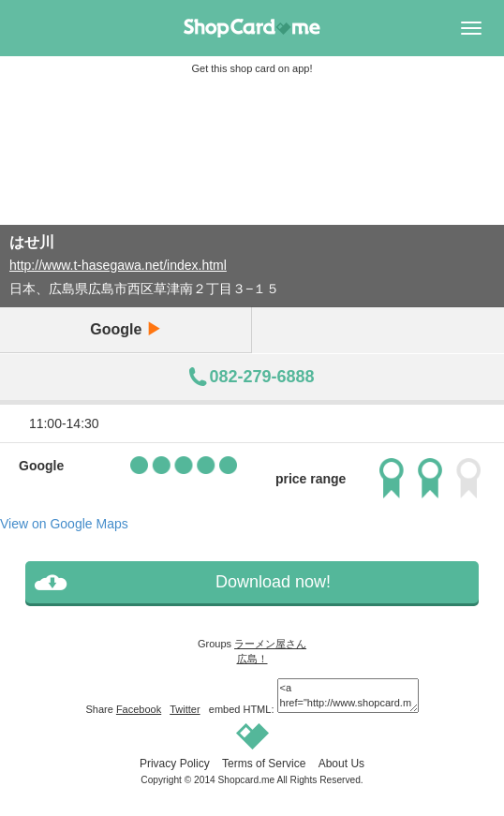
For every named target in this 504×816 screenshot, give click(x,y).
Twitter (185, 709)
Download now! (273, 582)
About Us (341, 764)
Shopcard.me (247, 780)
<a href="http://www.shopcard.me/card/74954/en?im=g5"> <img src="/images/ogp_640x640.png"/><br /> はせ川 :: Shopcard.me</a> (348, 696)
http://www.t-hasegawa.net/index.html (118, 265)
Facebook (139, 709)
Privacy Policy (175, 764)
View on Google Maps (64, 524)
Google (126, 329)
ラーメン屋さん (270, 644)
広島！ (252, 659)
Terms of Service (264, 764)
